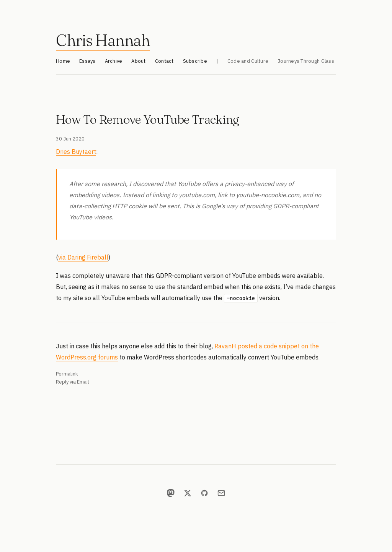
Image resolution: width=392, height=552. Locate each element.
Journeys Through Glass (306, 61)
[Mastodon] (171, 493)
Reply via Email (72, 382)
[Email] (221, 493)
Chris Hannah (103, 40)
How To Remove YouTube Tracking (148, 119)
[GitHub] (204, 493)
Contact (164, 61)
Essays (87, 61)
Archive (114, 61)
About (138, 61)
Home (63, 61)
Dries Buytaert (76, 152)
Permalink (67, 374)
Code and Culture (248, 61)
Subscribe (195, 61)
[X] (188, 493)
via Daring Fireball (83, 257)
